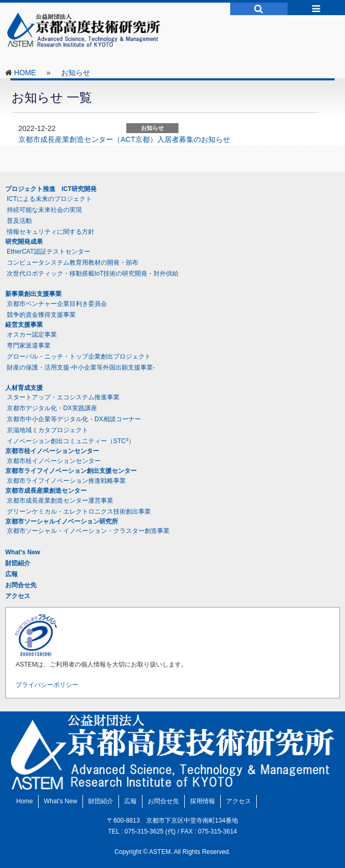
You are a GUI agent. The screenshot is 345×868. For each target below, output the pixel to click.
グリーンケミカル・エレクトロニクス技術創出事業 (79, 512)
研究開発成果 (24, 242)
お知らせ (76, 73)
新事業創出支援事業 (33, 294)
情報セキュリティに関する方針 (51, 232)
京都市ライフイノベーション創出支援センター (71, 471)
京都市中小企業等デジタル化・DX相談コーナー (74, 419)
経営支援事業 (24, 325)
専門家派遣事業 (29, 346)
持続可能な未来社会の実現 (44, 210)
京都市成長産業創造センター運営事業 (60, 501)
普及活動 (19, 221)
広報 (11, 574)
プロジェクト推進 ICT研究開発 (51, 189)
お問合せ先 (21, 585)
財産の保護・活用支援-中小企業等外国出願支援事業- (81, 367)
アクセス (18, 596)
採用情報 (203, 801)
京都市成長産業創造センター (46, 491)
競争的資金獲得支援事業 (41, 315)
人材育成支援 (24, 388)
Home (25, 801)
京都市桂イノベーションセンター (52, 451)
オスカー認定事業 (32, 335)
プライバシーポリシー (47, 685)
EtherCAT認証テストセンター (49, 252)
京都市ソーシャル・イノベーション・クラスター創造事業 (88, 531)
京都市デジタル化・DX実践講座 (52, 408)
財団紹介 (18, 563)
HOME (25, 73)
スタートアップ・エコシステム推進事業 (63, 397)
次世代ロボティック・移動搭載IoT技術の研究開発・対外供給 (93, 274)
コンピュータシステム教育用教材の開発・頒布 (73, 263)
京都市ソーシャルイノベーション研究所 (62, 521)
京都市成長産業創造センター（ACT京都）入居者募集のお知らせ (124, 139)
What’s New (23, 552)
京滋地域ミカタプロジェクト (47, 430)
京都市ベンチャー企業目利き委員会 (57, 304)
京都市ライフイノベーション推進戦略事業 (66, 481)
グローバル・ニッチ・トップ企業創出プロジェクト (79, 356)
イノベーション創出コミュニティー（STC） (71, 441)
